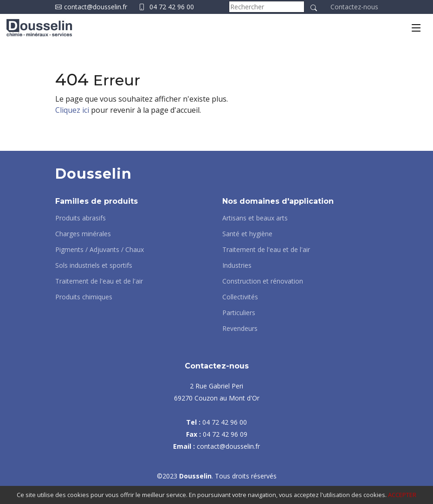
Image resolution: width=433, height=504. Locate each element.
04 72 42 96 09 (225, 434)
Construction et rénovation (263, 281)
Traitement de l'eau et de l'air (99, 281)
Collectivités (240, 297)
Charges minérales (83, 234)
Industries (237, 265)
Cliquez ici (72, 110)
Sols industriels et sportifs (94, 265)
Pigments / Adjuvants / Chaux (100, 250)
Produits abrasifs (81, 218)
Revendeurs (240, 329)
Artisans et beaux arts (255, 218)
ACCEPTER (402, 495)
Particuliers (239, 313)
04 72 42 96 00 (172, 7)
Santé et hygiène (247, 234)
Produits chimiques (84, 297)
